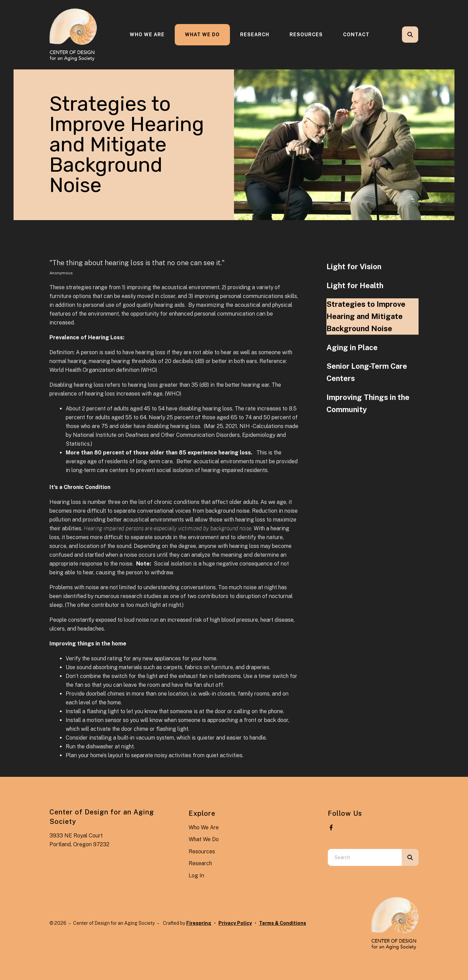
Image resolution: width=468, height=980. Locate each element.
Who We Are (147, 35)
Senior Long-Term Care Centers (367, 372)
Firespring (199, 923)
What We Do (202, 35)
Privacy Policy (235, 923)
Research (255, 35)
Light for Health (355, 285)
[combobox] (365, 857)
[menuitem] (147, 35)
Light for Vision (354, 267)
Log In (196, 876)
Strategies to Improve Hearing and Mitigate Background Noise (366, 316)
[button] (410, 35)
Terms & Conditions (283, 923)
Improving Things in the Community (368, 403)
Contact (356, 35)
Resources (306, 35)
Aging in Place (352, 347)
